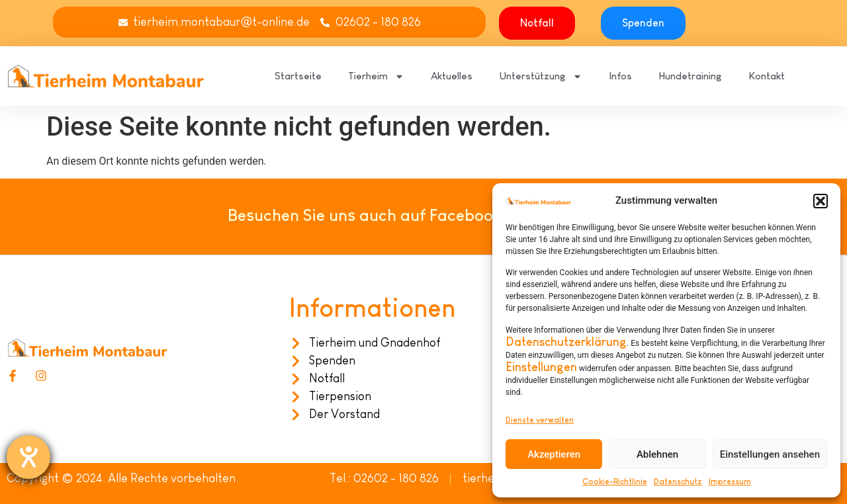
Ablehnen (657, 454)
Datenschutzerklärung (566, 342)
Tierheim (376, 76)
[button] (821, 201)
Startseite (298, 76)
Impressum (730, 482)
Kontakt (767, 76)
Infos (620, 76)
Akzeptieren (554, 454)
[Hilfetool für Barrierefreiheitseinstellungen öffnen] (28, 457)
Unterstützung (541, 76)
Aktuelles (452, 76)
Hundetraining (690, 76)
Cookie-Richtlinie (615, 482)
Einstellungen (541, 367)
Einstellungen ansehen (770, 454)
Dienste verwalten (540, 420)
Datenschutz (678, 482)
